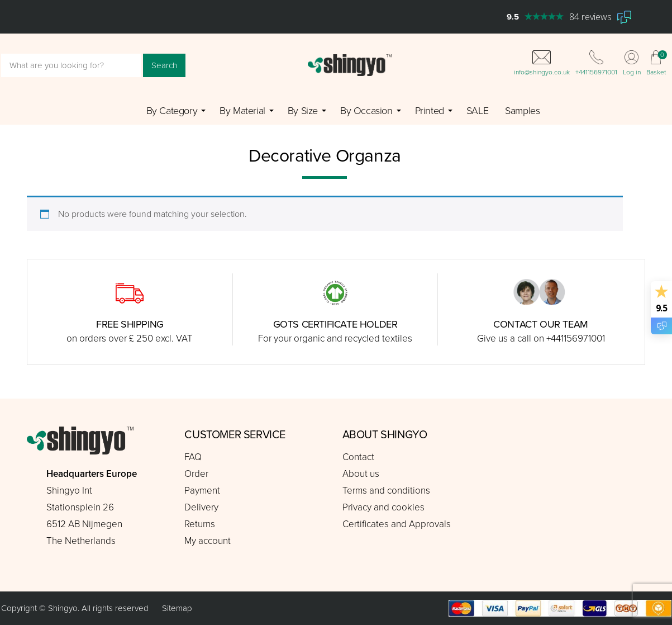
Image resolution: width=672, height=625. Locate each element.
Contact (358, 457)
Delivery (201, 507)
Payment (202, 491)
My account (208, 541)
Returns (200, 524)
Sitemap (177, 608)
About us (361, 474)
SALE (477, 111)
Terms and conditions (386, 491)
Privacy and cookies (383, 507)
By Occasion (366, 111)
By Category (172, 111)
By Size (303, 111)
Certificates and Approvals (397, 524)
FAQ (193, 457)
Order (196, 474)
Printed (430, 111)
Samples (522, 111)
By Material (242, 111)
